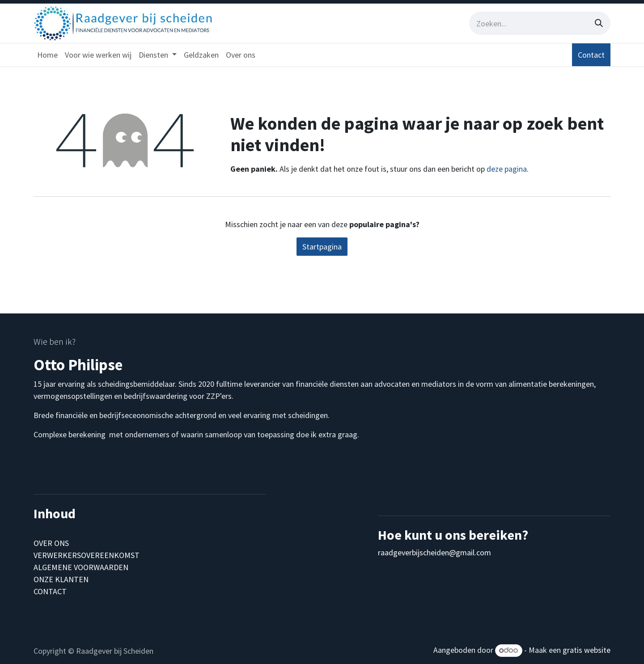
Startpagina (322, 247)
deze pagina (507, 169)
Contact (591, 55)
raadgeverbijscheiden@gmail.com (434, 552)
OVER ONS (51, 543)
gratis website (587, 650)
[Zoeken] (599, 23)
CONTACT (50, 591)
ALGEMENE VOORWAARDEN (81, 567)
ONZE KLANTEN (61, 579)
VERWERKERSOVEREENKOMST (87, 555)
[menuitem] (47, 55)
